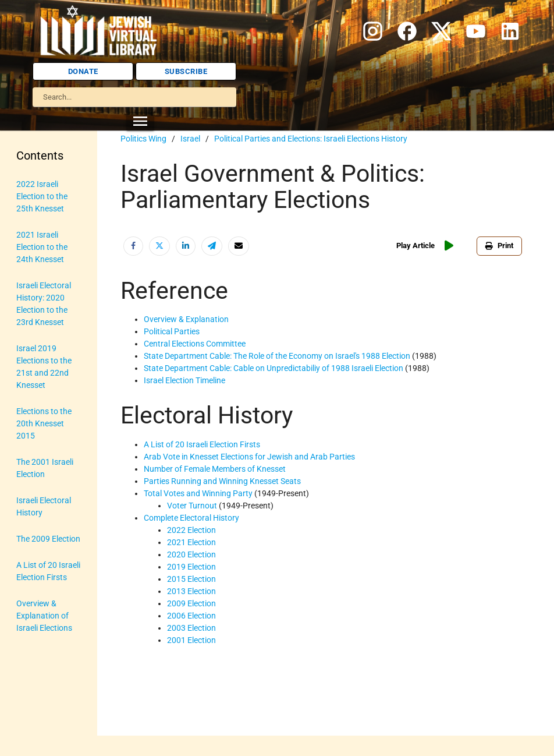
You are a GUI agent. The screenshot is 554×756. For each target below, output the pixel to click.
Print (499, 245)
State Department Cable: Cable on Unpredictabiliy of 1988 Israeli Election (274, 368)
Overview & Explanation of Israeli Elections (44, 616)
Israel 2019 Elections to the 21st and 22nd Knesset (44, 367)
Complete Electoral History (191, 518)
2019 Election (191, 567)
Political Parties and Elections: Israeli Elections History (311, 139)
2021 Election (191, 542)
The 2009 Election (48, 539)
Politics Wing (143, 139)
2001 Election (191, 640)
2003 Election (191, 628)
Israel (190, 139)
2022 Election (191, 530)
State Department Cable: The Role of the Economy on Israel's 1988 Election (277, 356)
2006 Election (191, 616)
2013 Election (191, 591)
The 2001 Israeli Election (45, 468)
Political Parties (172, 331)
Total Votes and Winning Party (198, 493)
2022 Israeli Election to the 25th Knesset (42, 196)
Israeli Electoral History (44, 506)
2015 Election (191, 579)
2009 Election (191, 603)
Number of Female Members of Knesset (215, 469)
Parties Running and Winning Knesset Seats (222, 481)
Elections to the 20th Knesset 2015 (44, 423)
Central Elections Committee (195, 344)
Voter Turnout (192, 506)
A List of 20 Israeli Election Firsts (48, 571)
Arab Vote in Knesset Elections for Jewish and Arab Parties (249, 457)
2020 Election (191, 554)
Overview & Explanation (186, 319)
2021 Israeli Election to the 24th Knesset (42, 247)
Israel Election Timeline (184, 380)
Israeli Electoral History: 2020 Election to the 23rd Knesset (44, 304)
